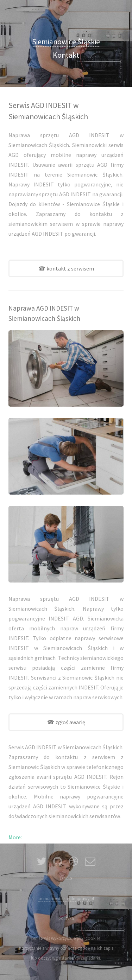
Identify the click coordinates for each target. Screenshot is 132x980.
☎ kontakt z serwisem (66, 268)
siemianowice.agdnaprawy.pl (66, 898)
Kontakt (66, 55)
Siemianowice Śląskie (66, 42)
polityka (66, 918)
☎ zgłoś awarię (66, 722)
